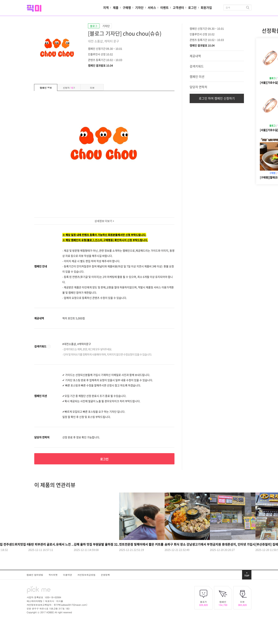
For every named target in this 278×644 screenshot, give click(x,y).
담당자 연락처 (198, 87)
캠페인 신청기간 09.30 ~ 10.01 (105, 48)
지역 (106, 7)
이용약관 (68, 575)
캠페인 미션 (197, 76)
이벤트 (164, 7)
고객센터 (178, 7)
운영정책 (105, 575)
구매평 (127, 7)
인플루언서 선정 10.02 (100, 54)
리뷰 (92, 88)
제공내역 (195, 56)
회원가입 (206, 7)
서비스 (152, 7)
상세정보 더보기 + (104, 221)
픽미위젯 (54, 575)
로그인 (192, 7)
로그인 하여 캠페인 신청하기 (217, 98)
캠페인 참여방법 (35, 575)
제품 (116, 7)
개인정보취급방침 (87, 575)
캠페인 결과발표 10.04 (100, 65)
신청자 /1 (69, 88)
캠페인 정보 (46, 88)
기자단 (139, 7)
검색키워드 (197, 66)
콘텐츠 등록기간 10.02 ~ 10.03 (105, 60)
